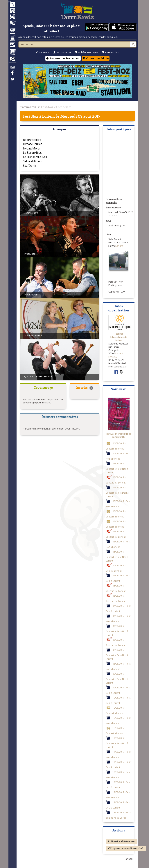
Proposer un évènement (63, 58)
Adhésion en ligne (87, 52)
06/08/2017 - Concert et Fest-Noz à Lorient (117, 556)
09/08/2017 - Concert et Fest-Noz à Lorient (117, 678)
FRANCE (113, 357)
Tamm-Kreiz (28, 107)
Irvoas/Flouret (32, 144)
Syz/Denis (30, 166)
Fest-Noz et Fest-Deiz (56, 107)
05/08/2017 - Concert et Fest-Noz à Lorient (117, 468)
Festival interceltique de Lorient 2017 (119, 435)
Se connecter (62, 52)
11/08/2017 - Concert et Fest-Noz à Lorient (117, 742)
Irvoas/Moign (32, 148)
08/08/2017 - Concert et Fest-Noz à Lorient (117, 654)
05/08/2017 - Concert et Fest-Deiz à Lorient (117, 492)
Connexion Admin (96, 58)
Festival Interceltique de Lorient (119, 337)
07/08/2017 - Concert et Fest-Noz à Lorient (117, 630)
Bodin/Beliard (32, 140)
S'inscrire (43, 52)
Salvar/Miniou (32, 161)
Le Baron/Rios (32, 153)
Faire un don (111, 52)
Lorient (49, 116)
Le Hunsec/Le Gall (35, 157)
